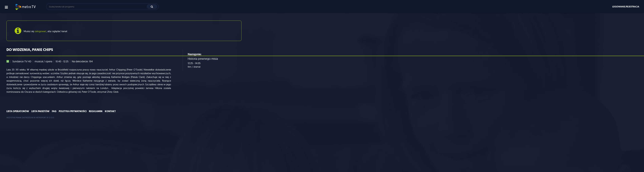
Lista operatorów (18, 111)
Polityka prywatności (73, 111)
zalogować (40, 31)
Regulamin (96, 111)
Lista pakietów (40, 111)
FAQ (54, 111)
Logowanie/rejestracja (626, 7)
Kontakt (110, 111)
